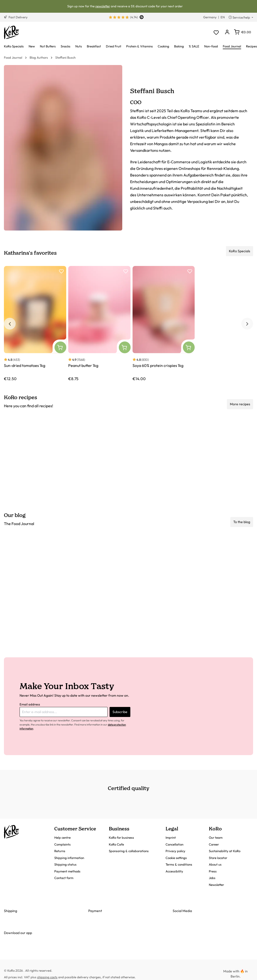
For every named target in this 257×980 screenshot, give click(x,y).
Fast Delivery (16, 17)
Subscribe (120, 712)
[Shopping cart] (243, 32)
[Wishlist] (216, 32)
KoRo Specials (240, 251)
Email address (30, 704)
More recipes (240, 404)
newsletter (103, 6)
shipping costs (47, 977)
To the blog (242, 522)
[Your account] (227, 32)
